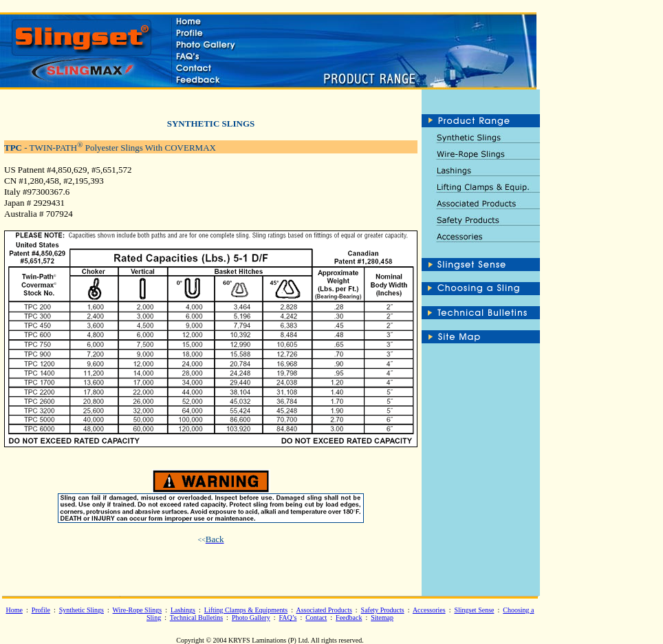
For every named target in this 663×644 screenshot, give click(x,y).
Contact (316, 618)
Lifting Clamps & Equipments (246, 610)
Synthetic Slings (81, 610)
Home (14, 610)
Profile (41, 610)
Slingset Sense (474, 610)
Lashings (183, 610)
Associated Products (324, 610)
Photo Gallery (251, 618)
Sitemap (382, 618)
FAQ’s (287, 618)
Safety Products (383, 610)
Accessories (429, 610)
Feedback (349, 618)
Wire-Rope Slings (138, 610)
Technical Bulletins (196, 618)
